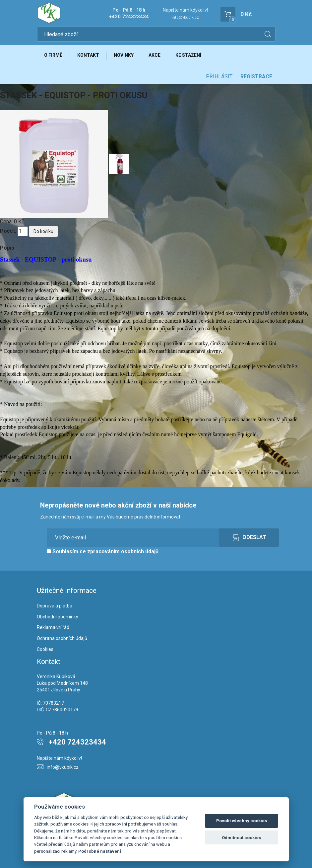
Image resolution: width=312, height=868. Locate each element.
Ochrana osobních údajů (62, 639)
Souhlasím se (103, 552)
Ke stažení (189, 55)
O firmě (54, 55)
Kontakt (89, 55)
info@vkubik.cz (185, 17)
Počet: (8, 231)
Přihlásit (219, 77)
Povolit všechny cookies (242, 821)
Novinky (124, 55)
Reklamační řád (53, 628)
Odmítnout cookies (241, 838)
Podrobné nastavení (100, 851)
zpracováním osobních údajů (123, 552)
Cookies (45, 650)
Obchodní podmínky (58, 617)
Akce (155, 55)
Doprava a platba (55, 606)
